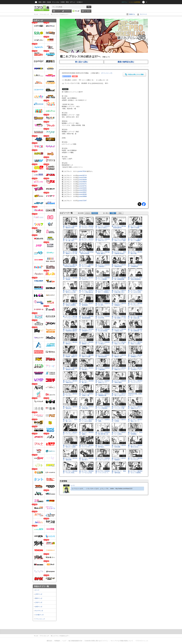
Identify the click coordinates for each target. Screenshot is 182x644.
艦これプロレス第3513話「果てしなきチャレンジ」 (119, 395)
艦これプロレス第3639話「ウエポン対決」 (70, 472)
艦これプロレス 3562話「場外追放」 (119, 472)
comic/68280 (83, 194)
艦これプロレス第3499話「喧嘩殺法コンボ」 (135, 356)
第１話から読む (82, 62)
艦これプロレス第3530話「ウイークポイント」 (86, 447)
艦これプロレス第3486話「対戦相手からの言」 (86, 331)
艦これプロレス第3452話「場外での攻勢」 (135, 227)
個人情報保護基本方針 (75, 641)
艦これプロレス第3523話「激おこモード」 (135, 420)
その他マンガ (39, 615)
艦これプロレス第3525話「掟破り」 (86, 433)
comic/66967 (83, 192)
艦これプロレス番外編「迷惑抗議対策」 (119, 227)
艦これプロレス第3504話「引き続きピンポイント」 (135, 370)
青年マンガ (39, 598)
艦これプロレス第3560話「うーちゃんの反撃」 (86, 473)
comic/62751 (83, 186)
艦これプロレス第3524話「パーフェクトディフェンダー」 (70, 434)
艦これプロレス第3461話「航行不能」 (135, 253)
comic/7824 (82, 171)
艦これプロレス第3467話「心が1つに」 (86, 278)
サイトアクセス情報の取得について (122, 641)
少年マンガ (39, 594)
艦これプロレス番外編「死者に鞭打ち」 (102, 253)
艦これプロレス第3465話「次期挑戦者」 (135, 266)
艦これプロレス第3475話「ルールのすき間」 (135, 291)
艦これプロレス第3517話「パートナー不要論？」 (119, 408)
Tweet (140, 204)
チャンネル (56, 2)
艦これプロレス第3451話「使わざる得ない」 (103, 227)
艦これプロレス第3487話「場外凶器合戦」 (103, 356)
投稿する (132, 14)
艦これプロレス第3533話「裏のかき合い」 (135, 446)
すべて (37, 590)
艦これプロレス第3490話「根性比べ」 (70, 343)
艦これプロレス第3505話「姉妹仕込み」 (70, 382)
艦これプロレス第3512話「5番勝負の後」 (103, 395)
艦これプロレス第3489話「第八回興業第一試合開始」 (135, 331)
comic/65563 (83, 190)
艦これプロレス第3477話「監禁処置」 (86, 304)
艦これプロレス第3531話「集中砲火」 (103, 446)
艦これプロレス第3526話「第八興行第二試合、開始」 (103, 434)
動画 (40, 2)
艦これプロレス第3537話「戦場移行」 (119, 459)
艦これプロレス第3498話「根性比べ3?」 (119, 356)
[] (107, 73)
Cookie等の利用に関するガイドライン (97, 641)
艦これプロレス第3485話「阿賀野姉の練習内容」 (70, 331)
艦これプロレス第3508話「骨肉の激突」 (119, 382)
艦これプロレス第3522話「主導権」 (119, 420)
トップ (57, 11)
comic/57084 (83, 178)
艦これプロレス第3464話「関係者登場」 (119, 266)
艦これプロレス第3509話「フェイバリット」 (135, 382)
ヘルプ (64, 641)
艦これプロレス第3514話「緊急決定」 (70, 407)
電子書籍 (87, 11)
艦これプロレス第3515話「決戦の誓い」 (86, 407)
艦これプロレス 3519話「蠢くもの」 (70, 420)
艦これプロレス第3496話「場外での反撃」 (86, 356)
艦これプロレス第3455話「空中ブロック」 (103, 240)
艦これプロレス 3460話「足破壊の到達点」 (119, 253)
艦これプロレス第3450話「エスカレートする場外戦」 (86, 228)
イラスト (67, 11)
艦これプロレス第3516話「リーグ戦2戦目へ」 (103, 408)
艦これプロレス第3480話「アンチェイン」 (135, 304)
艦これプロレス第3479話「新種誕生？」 (119, 304)
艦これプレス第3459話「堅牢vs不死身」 (86, 253)
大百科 (63, 2)
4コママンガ (39, 611)
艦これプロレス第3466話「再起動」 (70, 278)
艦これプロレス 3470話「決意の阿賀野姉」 (135, 278)
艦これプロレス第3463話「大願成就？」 (103, 266)
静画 (44, 2)
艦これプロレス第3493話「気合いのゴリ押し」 (119, 344)
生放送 (49, 2)
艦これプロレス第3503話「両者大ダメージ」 (119, 369)
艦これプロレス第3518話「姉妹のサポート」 (135, 407)
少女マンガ (39, 602)
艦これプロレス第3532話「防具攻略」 (119, 446)
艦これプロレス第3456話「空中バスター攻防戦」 (119, 241)
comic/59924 (83, 182)
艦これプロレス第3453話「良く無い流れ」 (70, 240)
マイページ (143, 14)
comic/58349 (83, 180)
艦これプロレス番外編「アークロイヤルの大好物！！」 (70, 318)
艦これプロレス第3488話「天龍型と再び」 (119, 330)
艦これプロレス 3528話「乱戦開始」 (135, 433)
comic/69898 (83, 196)
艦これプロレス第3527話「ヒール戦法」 (119, 433)
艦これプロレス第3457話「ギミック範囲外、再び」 (135, 241)
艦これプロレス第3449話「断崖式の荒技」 (70, 227)
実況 (67, 2)
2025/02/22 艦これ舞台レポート (135, 395)
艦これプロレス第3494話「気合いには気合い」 (135, 344)
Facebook (144, 204)
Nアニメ (73, 2)
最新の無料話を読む (126, 62)
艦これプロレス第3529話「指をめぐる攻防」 (70, 446)
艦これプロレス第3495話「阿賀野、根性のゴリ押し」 (70, 357)
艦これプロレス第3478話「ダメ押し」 (103, 304)
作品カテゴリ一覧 (41, 586)
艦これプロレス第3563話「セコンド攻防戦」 (135, 472)
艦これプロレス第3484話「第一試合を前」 (135, 317)
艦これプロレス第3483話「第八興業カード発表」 (119, 318)
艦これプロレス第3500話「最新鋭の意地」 (70, 369)
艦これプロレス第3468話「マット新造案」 (103, 278)
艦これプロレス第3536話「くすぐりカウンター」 (103, 460)
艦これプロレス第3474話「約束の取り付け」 (119, 291)
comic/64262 (83, 188)
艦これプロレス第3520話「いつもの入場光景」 (86, 421)
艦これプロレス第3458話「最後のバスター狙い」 (70, 253)
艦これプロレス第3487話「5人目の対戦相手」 (103, 331)
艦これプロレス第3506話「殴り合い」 (86, 382)
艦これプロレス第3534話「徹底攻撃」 (70, 459)
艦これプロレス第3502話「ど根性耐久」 (103, 369)
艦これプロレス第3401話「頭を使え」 (86, 369)
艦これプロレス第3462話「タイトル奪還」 (86, 266)
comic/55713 (83, 176)
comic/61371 (83, 184)
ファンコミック (40, 619)
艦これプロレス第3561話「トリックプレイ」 (103, 472)
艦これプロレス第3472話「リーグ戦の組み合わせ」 (86, 292)
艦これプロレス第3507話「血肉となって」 (103, 382)
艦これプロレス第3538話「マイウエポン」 (135, 459)
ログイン (124, 2)
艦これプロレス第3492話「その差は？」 (103, 343)
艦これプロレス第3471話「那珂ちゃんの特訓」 (70, 292)
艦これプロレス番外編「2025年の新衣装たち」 (70, 266)
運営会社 (49, 641)
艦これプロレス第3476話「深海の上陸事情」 (70, 304)
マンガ (77, 11)
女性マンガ (39, 607)
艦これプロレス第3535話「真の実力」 (86, 459)
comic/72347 (83, 201)
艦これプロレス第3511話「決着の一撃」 (86, 395)
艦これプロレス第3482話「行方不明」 (103, 317)
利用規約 (57, 641)
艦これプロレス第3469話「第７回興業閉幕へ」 (119, 279)
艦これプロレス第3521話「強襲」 (103, 420)
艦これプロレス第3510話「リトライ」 (70, 395)
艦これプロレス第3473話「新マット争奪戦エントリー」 (103, 292)
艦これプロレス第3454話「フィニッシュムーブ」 (86, 241)
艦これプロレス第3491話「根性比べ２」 (86, 343)
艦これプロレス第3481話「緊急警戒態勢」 (86, 317)
